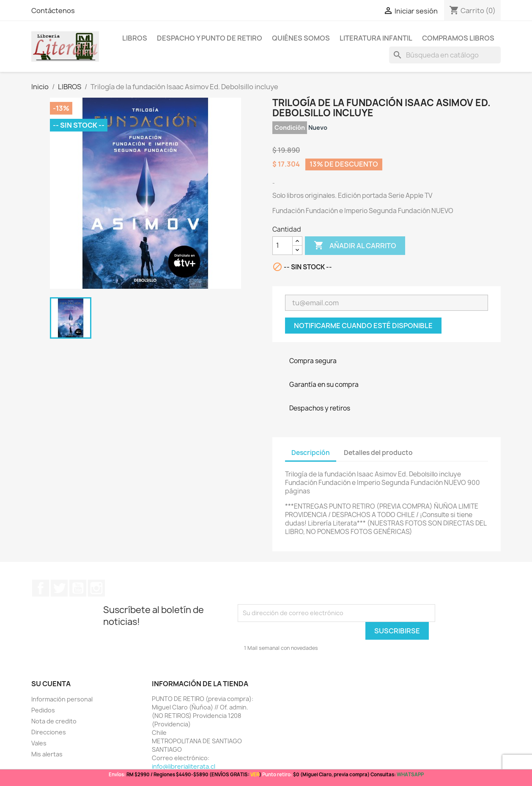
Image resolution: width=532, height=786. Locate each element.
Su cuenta (51, 684)
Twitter (59, 588)
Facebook (41, 588)
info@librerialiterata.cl (184, 766)
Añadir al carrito (355, 246)
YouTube (78, 588)
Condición (290, 127)
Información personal (62, 699)
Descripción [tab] (311, 453)
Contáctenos (53, 11)
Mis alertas (47, 754)
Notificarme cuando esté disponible (363, 326)
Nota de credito (54, 721)
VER (255, 774)
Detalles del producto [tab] (378, 453)
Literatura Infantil (376, 38)
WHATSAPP (410, 774)
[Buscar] (445, 55)
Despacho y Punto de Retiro (210, 38)
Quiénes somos (301, 38)
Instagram (96, 588)
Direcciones (49, 732)
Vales (39, 743)
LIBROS (135, 38)
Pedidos (43, 710)
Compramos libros (458, 38)
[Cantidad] (282, 246)
